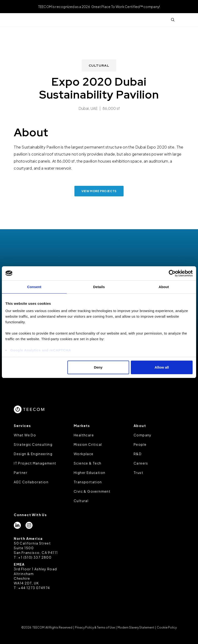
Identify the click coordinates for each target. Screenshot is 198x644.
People (140, 444)
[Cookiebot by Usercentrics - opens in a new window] (172, 273)
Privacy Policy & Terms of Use (95, 627)
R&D (138, 454)
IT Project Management (35, 463)
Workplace (84, 454)
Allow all (162, 367)
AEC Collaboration (31, 482)
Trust (138, 473)
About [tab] (164, 287)
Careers (141, 463)
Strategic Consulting (33, 444)
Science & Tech (88, 463)
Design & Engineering (33, 454)
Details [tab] (99, 287)
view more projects (99, 191)
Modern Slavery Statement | (137, 627)
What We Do (25, 435)
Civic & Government (92, 491)
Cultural (81, 501)
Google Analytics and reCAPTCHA (41, 350)
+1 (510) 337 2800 (35, 557)
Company (143, 435)
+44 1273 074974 (34, 588)
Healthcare (84, 435)
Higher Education (90, 473)
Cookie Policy (167, 627)
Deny (98, 367)
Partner (21, 473)
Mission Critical (88, 444)
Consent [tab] (34, 287)
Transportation (88, 482)
